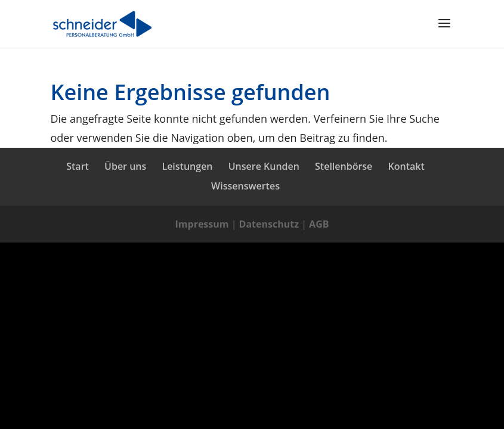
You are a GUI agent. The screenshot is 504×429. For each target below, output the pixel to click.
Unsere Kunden (264, 166)
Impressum (202, 224)
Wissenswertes (245, 186)
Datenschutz (269, 224)
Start (78, 166)
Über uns (125, 166)
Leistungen (187, 166)
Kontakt (406, 166)
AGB (319, 224)
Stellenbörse (344, 166)
